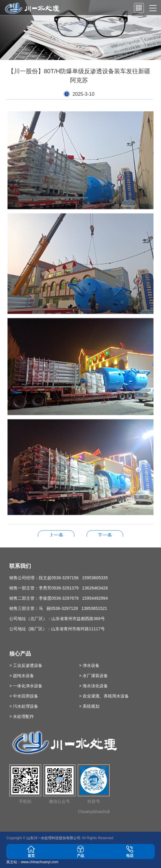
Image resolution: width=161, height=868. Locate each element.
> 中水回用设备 (24, 696)
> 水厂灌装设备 (93, 676)
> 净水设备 (89, 665)
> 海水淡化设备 (93, 686)
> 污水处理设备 (24, 706)
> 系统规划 (89, 706)
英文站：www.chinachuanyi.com (32, 862)
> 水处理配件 (22, 716)
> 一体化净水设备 (26, 686)
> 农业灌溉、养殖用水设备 (104, 696)
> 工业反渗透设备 (26, 665)
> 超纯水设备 (22, 676)
